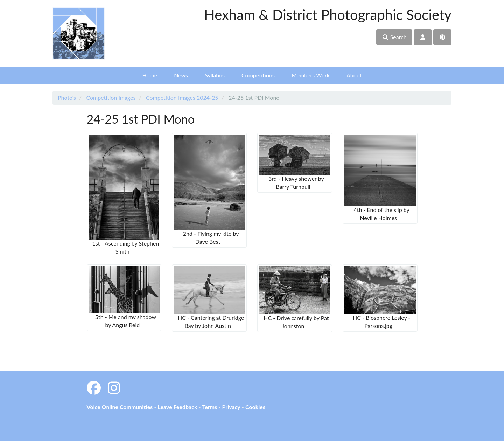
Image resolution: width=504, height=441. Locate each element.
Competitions (258, 75)
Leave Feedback (177, 407)
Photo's (67, 98)
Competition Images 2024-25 (182, 98)
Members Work (311, 75)
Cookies (255, 407)
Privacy (231, 407)
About (354, 75)
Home (150, 75)
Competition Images (111, 98)
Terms (210, 407)
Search (394, 37)
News (181, 75)
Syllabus (215, 75)
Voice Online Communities (120, 407)
